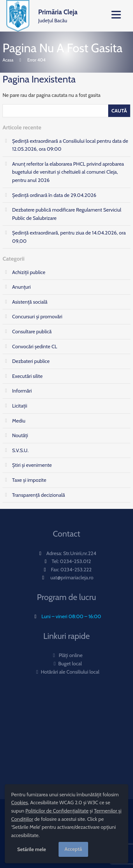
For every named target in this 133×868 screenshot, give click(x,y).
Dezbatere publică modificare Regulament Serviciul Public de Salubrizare (67, 214)
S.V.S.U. (20, 450)
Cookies (20, 803)
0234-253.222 (76, 570)
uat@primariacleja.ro (72, 578)
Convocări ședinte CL (35, 347)
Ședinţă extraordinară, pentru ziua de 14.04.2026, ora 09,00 (69, 237)
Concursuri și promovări (37, 317)
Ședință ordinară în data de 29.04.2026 (54, 195)
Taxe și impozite (29, 480)
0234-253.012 (75, 561)
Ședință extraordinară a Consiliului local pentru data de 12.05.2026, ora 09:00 (70, 145)
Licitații (20, 406)
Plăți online (67, 655)
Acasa (8, 60)
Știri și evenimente (32, 465)
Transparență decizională (38, 495)
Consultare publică (32, 332)
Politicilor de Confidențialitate (57, 811)
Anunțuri (21, 287)
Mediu (19, 421)
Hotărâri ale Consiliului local (66, 672)
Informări (22, 391)
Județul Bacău (58, 15)
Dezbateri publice (31, 361)
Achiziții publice (29, 272)
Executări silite (27, 376)
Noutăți (20, 435)
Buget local (67, 664)
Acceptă (73, 849)
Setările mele (32, 849)
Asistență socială (30, 302)
